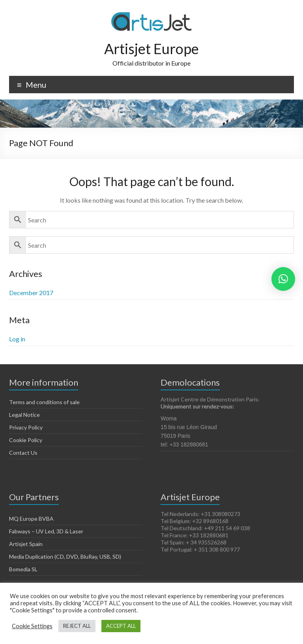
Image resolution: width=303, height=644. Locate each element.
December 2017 (31, 293)
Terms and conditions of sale (44, 402)
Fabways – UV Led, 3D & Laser (46, 531)
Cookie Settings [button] (32, 626)
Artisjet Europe (151, 49)
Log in (17, 339)
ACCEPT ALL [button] (121, 626)
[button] (283, 279)
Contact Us (23, 453)
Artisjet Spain (26, 544)
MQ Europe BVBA (31, 519)
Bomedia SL (23, 569)
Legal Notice (24, 415)
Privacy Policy (26, 427)
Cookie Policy (26, 440)
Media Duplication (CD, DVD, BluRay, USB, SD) (65, 556)
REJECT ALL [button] (77, 626)
